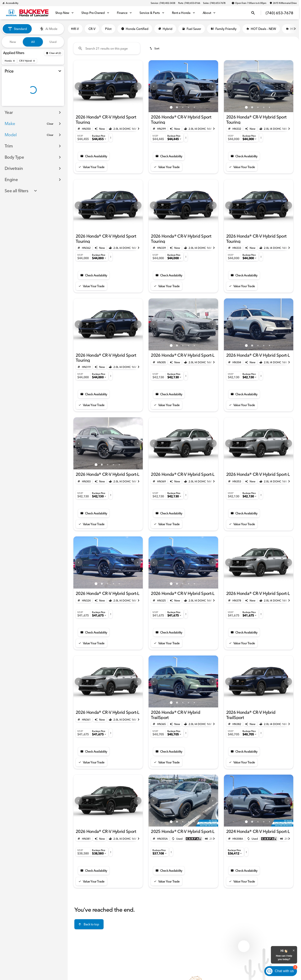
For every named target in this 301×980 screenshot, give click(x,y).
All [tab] (33, 42)
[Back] (53, 53)
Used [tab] (53, 42)
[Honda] (10, 61)
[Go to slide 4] (189, 107)
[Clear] (50, 131)
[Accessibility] (10, 3)
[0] (12, 105)
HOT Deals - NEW (261, 29)
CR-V (92, 29)
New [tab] (13, 42)
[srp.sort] (155, 48)
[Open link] (194, 839)
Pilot (108, 29)
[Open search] (253, 13)
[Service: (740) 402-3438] (163, 3)
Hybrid (165, 29)
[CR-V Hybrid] (27, 61)
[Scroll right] (295, 29)
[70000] (52, 105)
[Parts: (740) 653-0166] (189, 3)
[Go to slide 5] (194, 107)
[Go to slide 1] (105, 107)
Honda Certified (135, 29)
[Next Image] (138, 86)
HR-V (75, 29)
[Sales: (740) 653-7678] (214, 3)
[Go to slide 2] (111, 107)
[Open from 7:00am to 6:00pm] (249, 3)
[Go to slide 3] (183, 107)
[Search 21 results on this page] (107, 48)
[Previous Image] (79, 86)
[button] (79, 86)
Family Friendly (224, 29)
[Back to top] (89, 924)
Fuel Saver (192, 29)
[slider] (9, 85)
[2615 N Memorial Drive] (283, 3)
